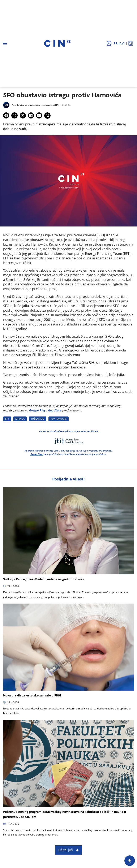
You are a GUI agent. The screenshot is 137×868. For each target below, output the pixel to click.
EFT (7, 419)
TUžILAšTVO (38, 419)
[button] (6, 115)
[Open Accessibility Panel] (130, 861)
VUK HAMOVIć (59, 419)
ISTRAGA (20, 419)
